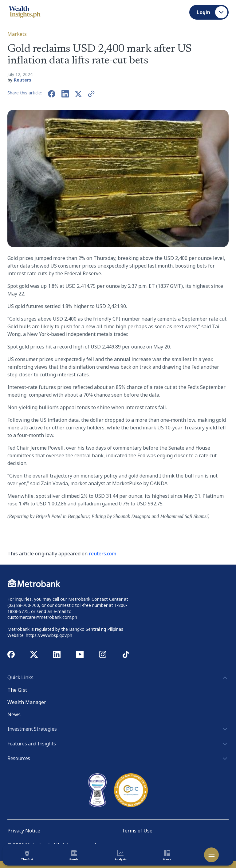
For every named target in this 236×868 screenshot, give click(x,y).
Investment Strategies (118, 729)
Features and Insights (118, 744)
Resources (118, 759)
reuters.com (102, 554)
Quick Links (118, 678)
